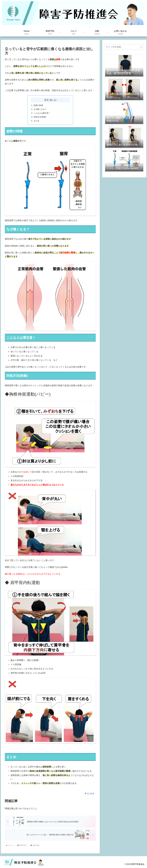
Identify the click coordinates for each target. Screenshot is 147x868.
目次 (47, 100)
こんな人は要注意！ (42, 113)
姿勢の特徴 (38, 105)
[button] (141, 47)
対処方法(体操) (40, 117)
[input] (124, 47)
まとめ (36, 121)
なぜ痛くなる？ (40, 109)
